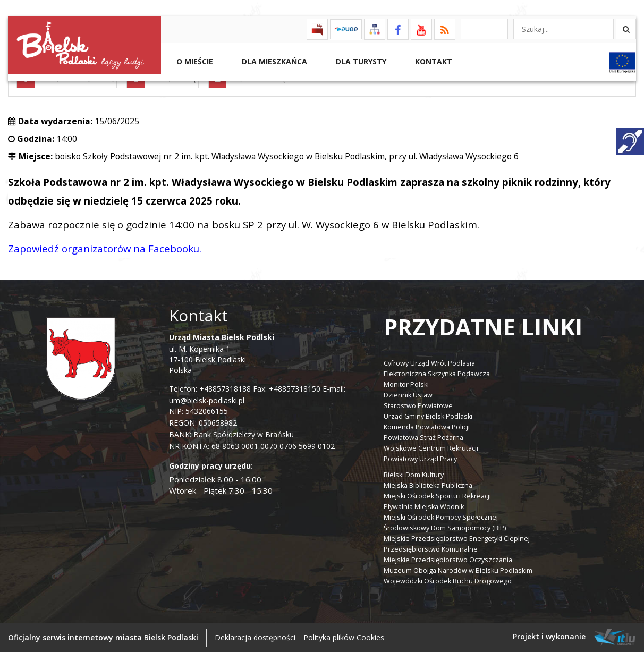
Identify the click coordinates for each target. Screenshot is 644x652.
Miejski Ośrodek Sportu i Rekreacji (437, 496)
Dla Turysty (360, 61)
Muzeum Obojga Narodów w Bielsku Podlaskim (458, 570)
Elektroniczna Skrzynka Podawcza (437, 374)
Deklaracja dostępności (255, 637)
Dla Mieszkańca (273, 61)
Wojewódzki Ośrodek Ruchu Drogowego (448, 581)
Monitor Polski (406, 384)
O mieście (194, 61)
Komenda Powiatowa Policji (427, 427)
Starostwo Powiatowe (418, 406)
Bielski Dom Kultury (414, 475)
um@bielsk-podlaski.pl (207, 400)
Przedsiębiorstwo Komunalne (431, 549)
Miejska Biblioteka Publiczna (428, 485)
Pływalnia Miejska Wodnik (424, 507)
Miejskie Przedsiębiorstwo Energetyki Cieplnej (457, 539)
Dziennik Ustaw (408, 395)
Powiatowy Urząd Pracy (420, 459)
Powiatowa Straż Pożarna (423, 438)
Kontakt (433, 61)
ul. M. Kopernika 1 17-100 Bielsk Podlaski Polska (222, 354)
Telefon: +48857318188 (210, 389)
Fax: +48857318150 (287, 389)
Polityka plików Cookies (344, 637)
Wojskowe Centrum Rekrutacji (431, 448)
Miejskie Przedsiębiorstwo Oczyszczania (448, 560)
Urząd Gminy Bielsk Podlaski (428, 416)
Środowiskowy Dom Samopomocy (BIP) (445, 528)
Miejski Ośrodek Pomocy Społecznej (441, 517)
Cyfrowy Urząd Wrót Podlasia (429, 363)
